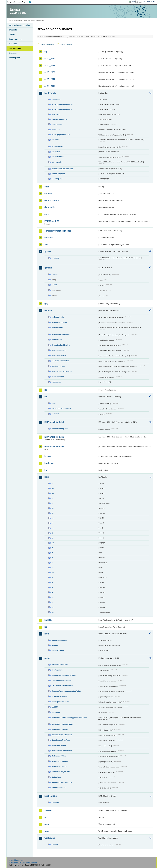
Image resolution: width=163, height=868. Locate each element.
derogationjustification (61, 345)
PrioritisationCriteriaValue (62, 751)
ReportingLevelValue (60, 761)
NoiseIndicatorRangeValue (62, 724)
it (52, 553)
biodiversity (50, 93)
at (52, 483)
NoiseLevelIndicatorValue (62, 735)
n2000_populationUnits (61, 135)
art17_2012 (50, 79)
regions (55, 645)
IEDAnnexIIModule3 (54, 437)
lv (52, 568)
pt (52, 587)
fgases (48, 251)
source (54, 285)
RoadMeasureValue (59, 766)
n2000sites (56, 152)
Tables (12, 34)
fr (52, 538)
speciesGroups (58, 650)
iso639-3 (55, 707)
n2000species (57, 162)
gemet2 (48, 268)
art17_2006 (50, 72)
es (53, 528)
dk (53, 513)
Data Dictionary (29, 20)
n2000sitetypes (58, 157)
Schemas (13, 44)
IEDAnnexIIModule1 (54, 422)
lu (52, 563)
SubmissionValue (59, 788)
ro (53, 592)
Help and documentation (20, 25)
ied (46, 397)
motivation (56, 130)
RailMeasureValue (59, 756)
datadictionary (52, 200)
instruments (56, 382)
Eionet (20, 20)
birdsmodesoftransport (61, 334)
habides (48, 311)
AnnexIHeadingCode (60, 429)
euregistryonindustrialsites (58, 231)
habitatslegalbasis (59, 355)
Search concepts (66, 44)
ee (53, 518)
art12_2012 (50, 59)
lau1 (47, 470)
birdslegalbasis (58, 317)
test (46, 817)
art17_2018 (50, 86)
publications (51, 796)
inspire (48, 456)
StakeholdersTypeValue (61, 772)
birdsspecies (57, 340)
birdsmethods (57, 328)
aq (46, 52)
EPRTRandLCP (52, 221)
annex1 (55, 403)
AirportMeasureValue (60, 665)
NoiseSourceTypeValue (61, 740)
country (55, 844)
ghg (46, 304)
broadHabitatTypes (59, 640)
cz (53, 503)
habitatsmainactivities (60, 361)
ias (46, 390)
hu (53, 543)
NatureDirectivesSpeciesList (63, 169)
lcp (46, 627)
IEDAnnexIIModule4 (54, 447)
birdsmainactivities (59, 322)
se (53, 597)
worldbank (50, 838)
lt (52, 558)
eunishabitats (57, 124)
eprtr (47, 214)
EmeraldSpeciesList (60, 119)
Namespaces (15, 58)
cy (53, 498)
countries (55, 258)
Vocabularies (15, 48)
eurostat (49, 238)
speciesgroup (57, 179)
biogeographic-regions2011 (63, 109)
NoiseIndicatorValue (60, 730)
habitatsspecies (58, 377)
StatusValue (56, 777)
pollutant (55, 414)
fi (52, 533)
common (49, 194)
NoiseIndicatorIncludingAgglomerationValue (69, 718)
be (53, 488)
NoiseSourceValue (59, 745)
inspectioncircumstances (62, 408)
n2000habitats (57, 147)
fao (46, 245)
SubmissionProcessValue (62, 782)
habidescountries (59, 350)
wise (47, 831)
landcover (49, 463)
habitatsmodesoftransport (62, 371)
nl (52, 577)
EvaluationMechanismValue (63, 686)
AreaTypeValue (58, 670)
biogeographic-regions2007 (63, 104)
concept (55, 274)
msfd (47, 634)
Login (133, 2)
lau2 (47, 477)
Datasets (13, 30)
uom (47, 824)
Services (13, 53)
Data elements (15, 39)
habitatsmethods (58, 366)
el (52, 523)
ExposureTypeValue (60, 696)
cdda (47, 187)
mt (53, 572)
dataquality (56, 114)
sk (53, 607)
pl (52, 582)
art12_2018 (50, 66)
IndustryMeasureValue (61, 702)
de (53, 508)
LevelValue (56, 712)
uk (53, 612)
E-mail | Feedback (17, 860)
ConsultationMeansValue (62, 680)
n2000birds (56, 140)
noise (47, 658)
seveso (48, 810)
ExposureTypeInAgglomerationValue (66, 691)
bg (53, 493)
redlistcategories (58, 174)
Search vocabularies (47, 44)
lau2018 (48, 620)
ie (52, 548)
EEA (20, 2)
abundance (56, 99)
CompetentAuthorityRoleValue (64, 675)
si (52, 602)
